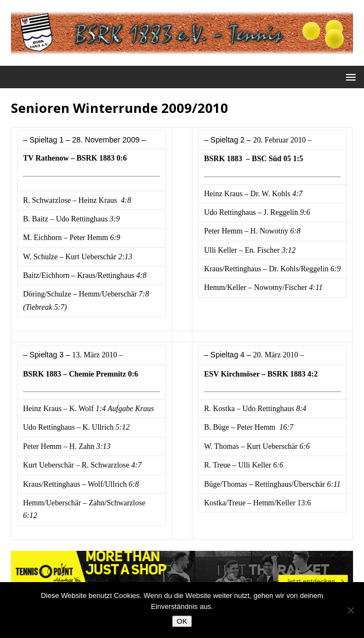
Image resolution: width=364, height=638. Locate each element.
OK (182, 621)
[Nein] (350, 610)
